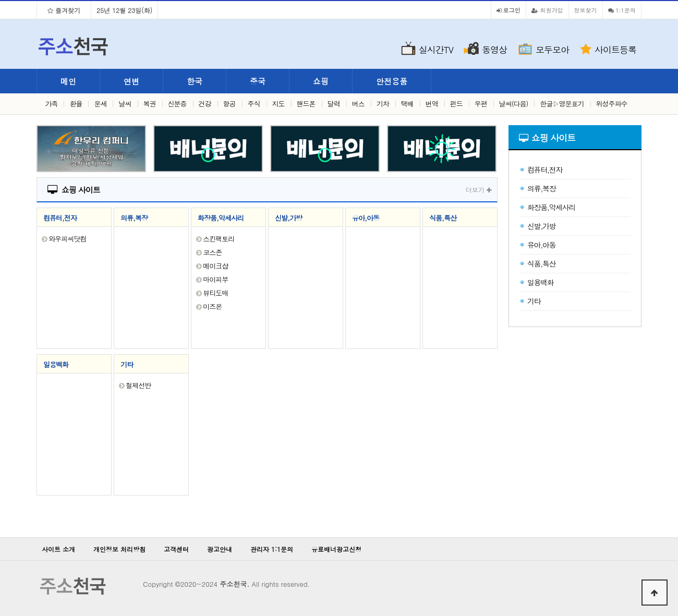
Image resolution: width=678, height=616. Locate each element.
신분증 (177, 104)
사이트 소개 (58, 549)
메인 (68, 81)
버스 (358, 104)
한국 (195, 81)
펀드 (456, 104)
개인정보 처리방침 (119, 549)
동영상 (494, 50)
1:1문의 (622, 10)
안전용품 (392, 81)
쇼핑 (321, 81)
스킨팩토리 (219, 239)
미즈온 (212, 306)
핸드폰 (306, 104)
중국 (258, 81)
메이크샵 (215, 266)
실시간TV (436, 50)
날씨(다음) (514, 104)
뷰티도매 (215, 293)
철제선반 (138, 385)
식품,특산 (443, 218)
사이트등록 (615, 50)
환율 (76, 104)
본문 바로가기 (0, 0)
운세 (100, 104)
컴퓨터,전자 (60, 218)
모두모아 (552, 50)
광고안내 (220, 549)
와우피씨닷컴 (67, 239)
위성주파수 (612, 104)
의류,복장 (134, 218)
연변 (131, 81)
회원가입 (547, 10)
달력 (334, 104)
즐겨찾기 (64, 10)
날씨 (125, 104)
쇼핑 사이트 (74, 190)
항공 (229, 104)
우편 (481, 104)
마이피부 (215, 279)
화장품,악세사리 (221, 218)
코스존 (212, 252)
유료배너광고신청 (336, 549)
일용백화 (56, 364)
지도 (279, 104)
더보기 (479, 190)
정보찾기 (586, 10)
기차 (383, 104)
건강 (205, 104)
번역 (432, 104)
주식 (254, 104)
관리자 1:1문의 (272, 549)
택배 (407, 104)
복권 (150, 104)
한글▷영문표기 (562, 104)
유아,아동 (366, 218)
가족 (51, 104)
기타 (127, 364)
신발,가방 (288, 218)
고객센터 (176, 549)
